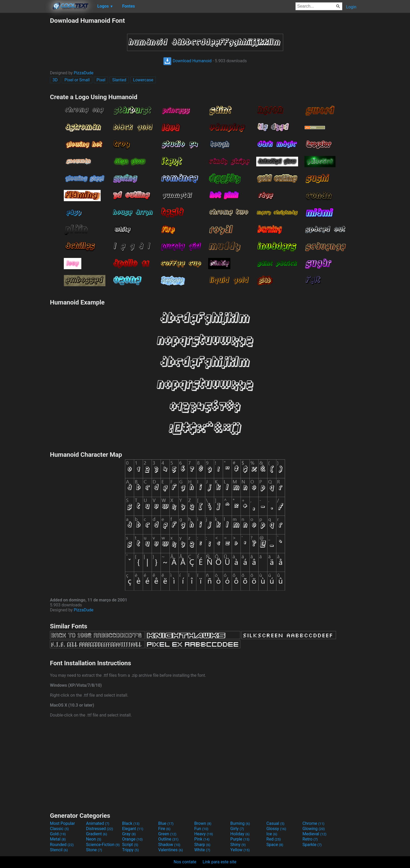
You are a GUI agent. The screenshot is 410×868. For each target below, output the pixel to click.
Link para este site (220, 862)
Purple (240, 839)
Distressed (99, 829)
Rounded (62, 845)
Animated (98, 823)
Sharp (202, 845)
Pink (202, 839)
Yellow (240, 850)
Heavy (204, 834)
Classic (59, 829)
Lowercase (143, 80)
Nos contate (185, 862)
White (202, 850)
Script (130, 845)
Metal (58, 839)
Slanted (119, 80)
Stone (94, 850)
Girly (237, 829)
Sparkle (312, 845)
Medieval (315, 834)
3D (55, 80)
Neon (94, 839)
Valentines (171, 850)
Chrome (314, 823)
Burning (240, 823)
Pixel (101, 80)
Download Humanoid (187, 61)
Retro (310, 839)
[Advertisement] (25, 95)
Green (167, 834)
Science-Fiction (103, 845)
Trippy (130, 850)
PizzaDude (84, 73)
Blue (166, 823)
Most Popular (62, 823)
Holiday (240, 834)
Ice (272, 834)
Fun (201, 829)
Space (275, 845)
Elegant (133, 829)
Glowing (314, 829)
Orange (132, 839)
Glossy (276, 829)
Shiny (238, 845)
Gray (129, 834)
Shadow (169, 845)
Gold (58, 834)
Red (274, 839)
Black (131, 823)
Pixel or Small (77, 80)
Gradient (96, 834)
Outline (168, 839)
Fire (164, 829)
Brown (203, 823)
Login (351, 7)
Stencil (59, 850)
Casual (275, 823)
